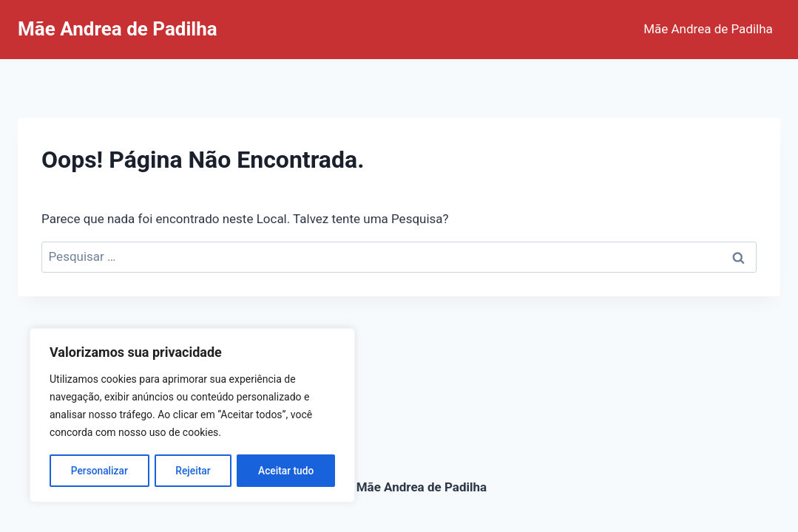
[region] (192, 416)
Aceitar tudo (287, 471)
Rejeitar (193, 471)
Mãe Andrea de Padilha (708, 29)
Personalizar (99, 471)
